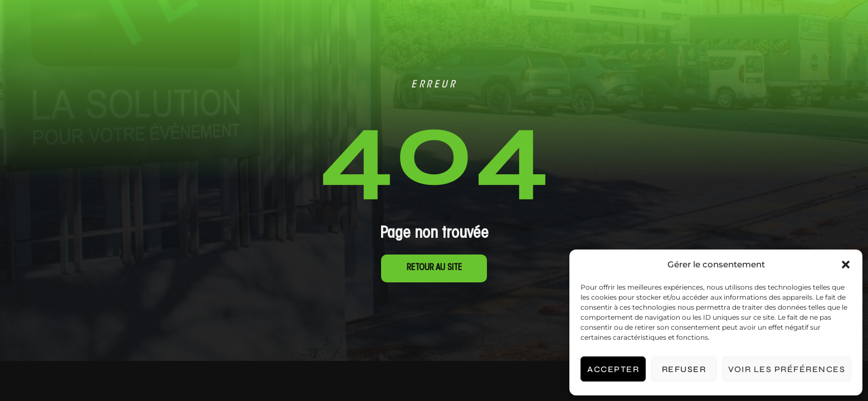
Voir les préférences (787, 369)
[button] (846, 265)
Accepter (613, 369)
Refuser (684, 369)
